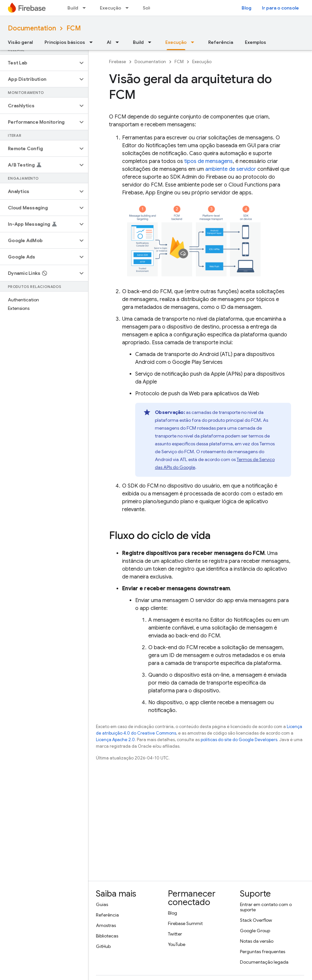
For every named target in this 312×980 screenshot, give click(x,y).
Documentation (32, 28)
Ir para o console (280, 8)
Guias (102, 904)
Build (73, 8)
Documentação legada (264, 962)
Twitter (175, 934)
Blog (247, 8)
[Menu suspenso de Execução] (129, 8)
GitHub (103, 946)
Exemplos (256, 42)
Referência (221, 42)
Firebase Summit (185, 923)
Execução (110, 8)
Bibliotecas (107, 936)
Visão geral (20, 42)
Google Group (255, 931)
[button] (39, 63)
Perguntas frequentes (263, 952)
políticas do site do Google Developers (239, 740)
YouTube (177, 944)
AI (109, 42)
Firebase (118, 62)
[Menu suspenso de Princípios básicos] (93, 42)
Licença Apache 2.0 (115, 740)
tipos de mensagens (209, 161)
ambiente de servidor (231, 169)
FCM (74, 28)
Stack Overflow (256, 920)
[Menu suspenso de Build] (86, 8)
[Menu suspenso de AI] (119, 42)
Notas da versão (257, 941)
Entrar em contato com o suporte (266, 907)
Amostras (106, 925)
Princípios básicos (65, 42)
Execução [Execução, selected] (176, 42)
